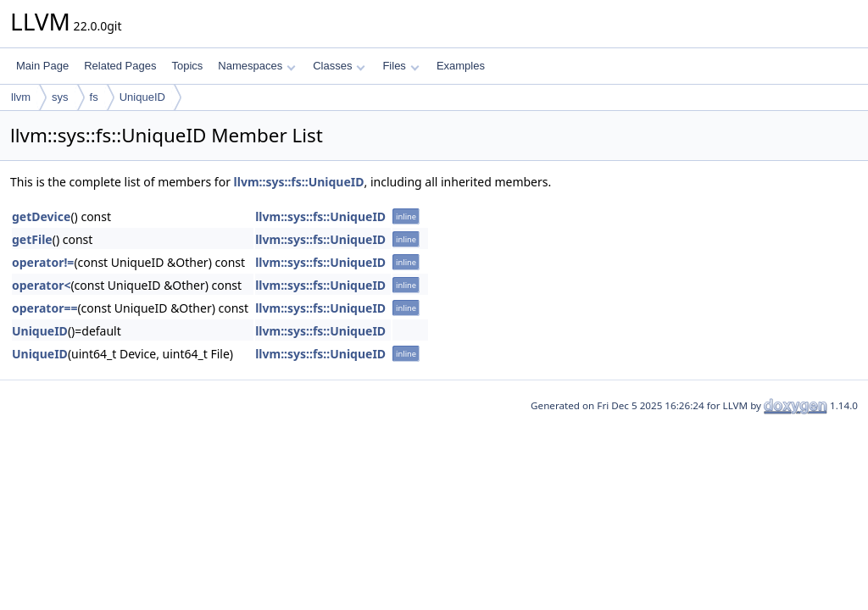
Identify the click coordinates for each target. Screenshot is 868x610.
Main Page (42, 66)
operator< (41, 285)
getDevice (41, 216)
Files (401, 66)
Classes (339, 66)
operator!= (43, 262)
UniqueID (142, 97)
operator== (45, 308)
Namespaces (256, 66)
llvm (21, 97)
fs (94, 97)
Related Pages (120, 66)
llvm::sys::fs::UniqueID (299, 182)
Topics (187, 66)
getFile (32, 239)
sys (60, 97)
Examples (461, 66)
